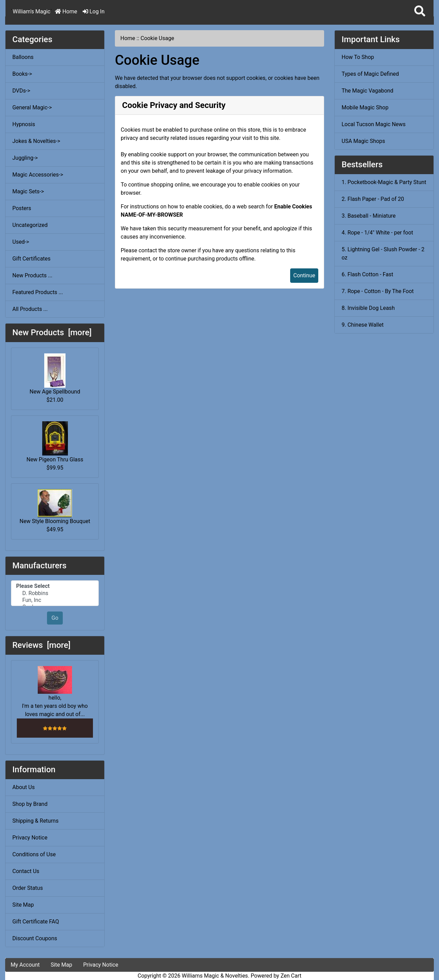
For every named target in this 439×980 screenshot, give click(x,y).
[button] (420, 11)
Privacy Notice (30, 838)
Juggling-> (25, 158)
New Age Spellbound (55, 374)
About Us (23, 787)
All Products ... (30, 309)
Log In (94, 11)
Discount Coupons (35, 938)
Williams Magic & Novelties (215, 976)
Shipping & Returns (35, 821)
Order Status (28, 888)
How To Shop (358, 57)
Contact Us (26, 871)
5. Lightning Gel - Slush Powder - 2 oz (383, 253)
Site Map (23, 905)
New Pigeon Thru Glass (55, 442)
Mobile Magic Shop (365, 107)
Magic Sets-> (28, 191)
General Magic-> (32, 107)
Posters (22, 208)
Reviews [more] (41, 645)
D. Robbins (55, 593)
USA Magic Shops (363, 141)
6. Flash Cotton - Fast (367, 274)
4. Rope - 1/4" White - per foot (377, 233)
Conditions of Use (34, 854)
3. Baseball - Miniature (369, 216)
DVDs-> (21, 91)
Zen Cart (291, 976)
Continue (304, 275)
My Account (25, 965)
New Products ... (32, 275)
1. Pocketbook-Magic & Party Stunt (384, 182)
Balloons (23, 57)
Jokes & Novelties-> (36, 141)
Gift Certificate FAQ (36, 922)
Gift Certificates (31, 259)
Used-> (21, 242)
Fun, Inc (55, 600)
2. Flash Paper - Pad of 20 (373, 199)
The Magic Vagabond (367, 91)
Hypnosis (24, 124)
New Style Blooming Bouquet (55, 507)
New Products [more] (52, 332)
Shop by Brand (30, 804)
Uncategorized (30, 225)
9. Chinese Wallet (363, 325)
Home (66, 11)
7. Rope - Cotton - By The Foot (378, 291)
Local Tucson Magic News (374, 124)
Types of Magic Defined (370, 74)
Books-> (22, 74)
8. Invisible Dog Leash (368, 308)
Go (55, 618)
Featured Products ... (38, 292)
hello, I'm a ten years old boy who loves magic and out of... (55, 692)
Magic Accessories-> (38, 175)
